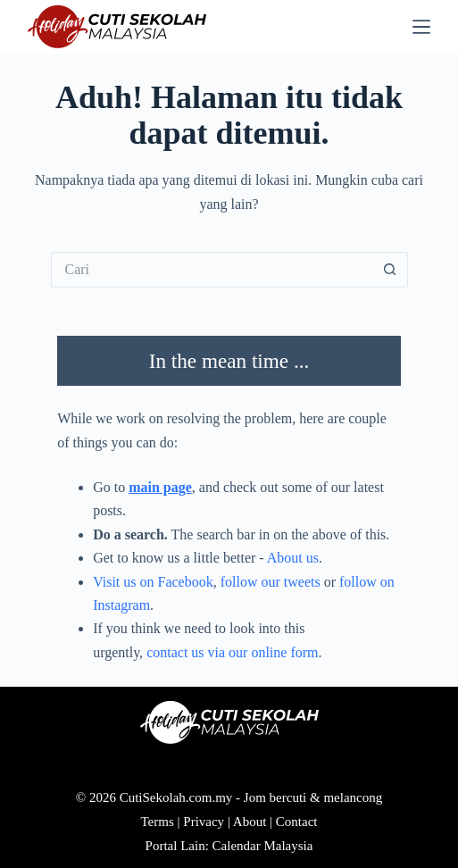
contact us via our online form (232, 652)
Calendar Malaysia (263, 846)
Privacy (204, 822)
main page (160, 487)
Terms (158, 822)
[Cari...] (212, 270)
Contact (297, 822)
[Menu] (421, 27)
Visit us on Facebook (153, 582)
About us (293, 558)
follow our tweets (271, 582)
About (250, 822)
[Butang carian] (390, 270)
